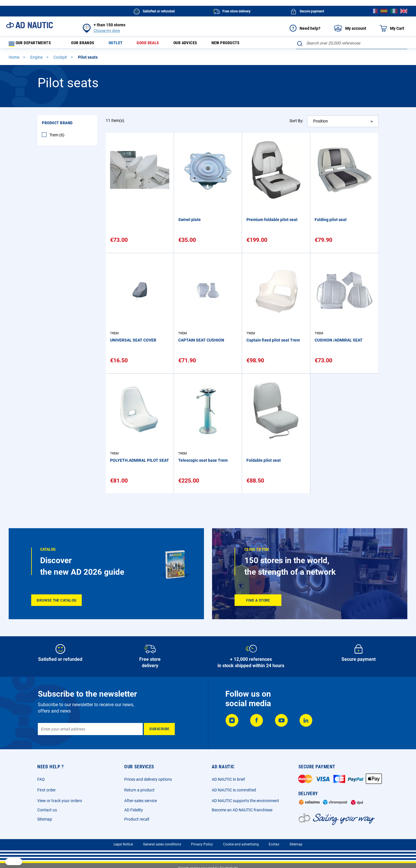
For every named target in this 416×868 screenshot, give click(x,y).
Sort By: (296, 123)
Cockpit (61, 60)
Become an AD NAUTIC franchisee (242, 810)
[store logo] (29, 25)
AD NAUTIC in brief (228, 779)
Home (14, 60)
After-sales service (141, 801)
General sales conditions (162, 844)
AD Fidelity (134, 810)
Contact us (47, 810)
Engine (37, 60)
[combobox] (352, 43)
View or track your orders (60, 801)
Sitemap (45, 819)
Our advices (198, 44)
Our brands (86, 44)
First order (47, 790)
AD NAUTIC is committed (234, 790)
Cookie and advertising (241, 844)
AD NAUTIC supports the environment (245, 801)
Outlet (122, 44)
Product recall (137, 819)
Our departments (33, 44)
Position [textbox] (321, 124)
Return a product (139, 790)
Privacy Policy (202, 844)
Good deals (157, 44)
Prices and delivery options (148, 779)
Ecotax (274, 844)
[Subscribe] (159, 729)
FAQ (41, 779)
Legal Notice (123, 844)
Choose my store (107, 31)
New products (242, 44)
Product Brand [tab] (57, 125)
